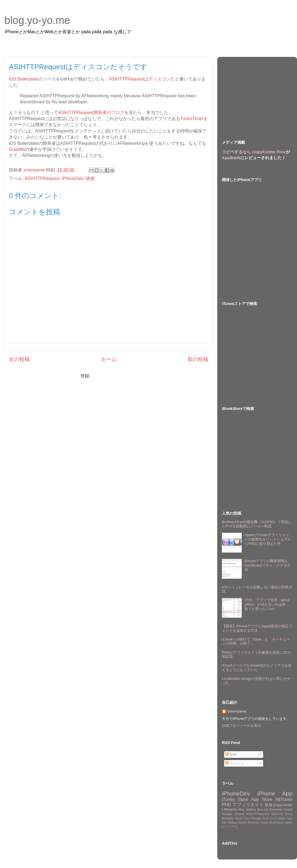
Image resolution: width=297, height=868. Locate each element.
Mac (241, 809)
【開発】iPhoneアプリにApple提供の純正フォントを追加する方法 (257, 628)
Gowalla (17, 149)
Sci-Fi (273, 818)
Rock (266, 818)
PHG (227, 805)
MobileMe (228, 818)
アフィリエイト (248, 805)
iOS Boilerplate (24, 79)
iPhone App (275, 793)
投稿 (231, 754)
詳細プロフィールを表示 (242, 726)
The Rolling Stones (234, 823)
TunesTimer (192, 119)
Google (227, 814)
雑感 (90, 178)
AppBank (231, 158)
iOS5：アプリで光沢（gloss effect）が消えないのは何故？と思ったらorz (267, 604)
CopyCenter (283, 805)
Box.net (263, 809)
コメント (235, 763)
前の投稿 (198, 359)
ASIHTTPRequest (42, 178)
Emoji (289, 814)
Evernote (276, 809)
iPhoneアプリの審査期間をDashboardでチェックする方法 (268, 565)
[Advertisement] (257, 93)
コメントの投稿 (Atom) (114, 376)
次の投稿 (19, 359)
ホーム (109, 359)
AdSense (277, 814)
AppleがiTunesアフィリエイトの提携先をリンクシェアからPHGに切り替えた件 (268, 539)
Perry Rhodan (253, 818)
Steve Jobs (285, 818)
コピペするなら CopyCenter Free (254, 152)
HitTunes (284, 799)
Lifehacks (229, 809)
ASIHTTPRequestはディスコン (140, 79)
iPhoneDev (72, 178)
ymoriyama (237, 711)
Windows (253, 823)
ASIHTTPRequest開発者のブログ (91, 113)
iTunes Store (235, 799)
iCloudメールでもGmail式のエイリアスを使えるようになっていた (257, 668)
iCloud (239, 814)
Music (239, 818)
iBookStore (276, 823)
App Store (262, 799)
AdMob (251, 809)
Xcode (264, 823)
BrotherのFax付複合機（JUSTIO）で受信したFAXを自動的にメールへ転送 (257, 524)
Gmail (288, 809)
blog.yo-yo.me (37, 20)
